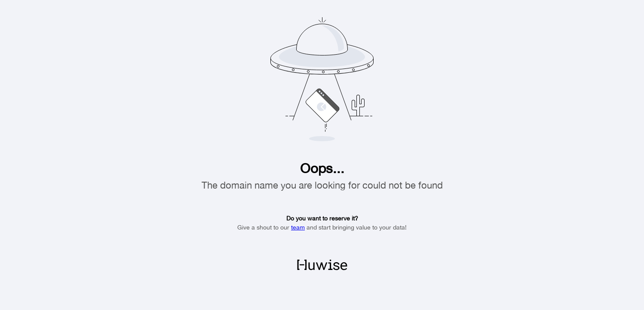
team (298, 227)
